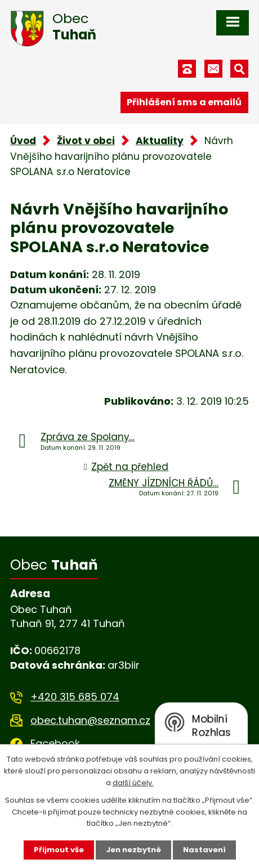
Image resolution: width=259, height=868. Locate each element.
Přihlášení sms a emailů (184, 102)
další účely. (133, 783)
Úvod (23, 141)
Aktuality (160, 141)
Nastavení (204, 850)
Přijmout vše (59, 850)
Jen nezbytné (133, 850)
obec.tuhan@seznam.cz (90, 720)
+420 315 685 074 (75, 697)
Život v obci (86, 141)
